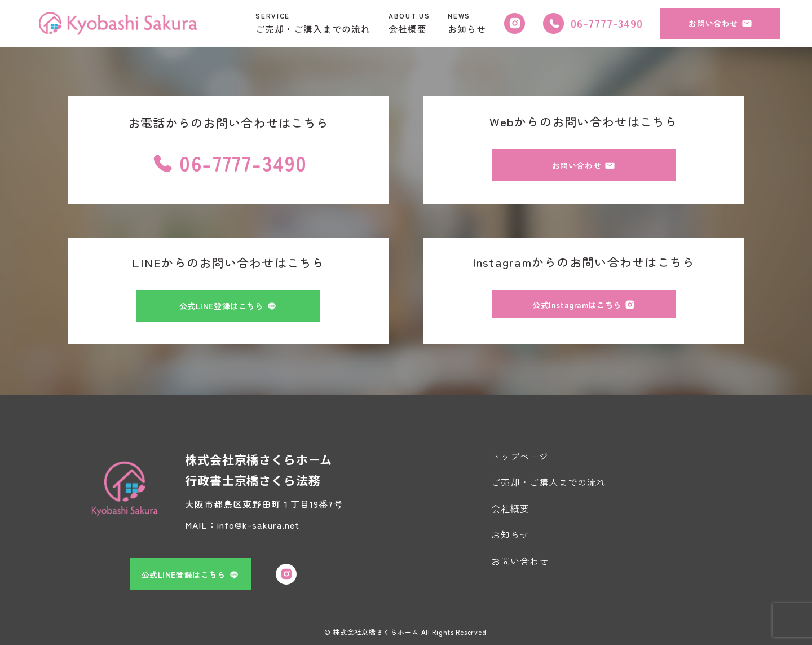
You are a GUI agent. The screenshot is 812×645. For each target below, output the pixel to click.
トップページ (520, 456)
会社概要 (510, 508)
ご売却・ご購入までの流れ (549, 482)
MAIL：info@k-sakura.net (242, 525)
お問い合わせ (520, 561)
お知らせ (510, 534)
